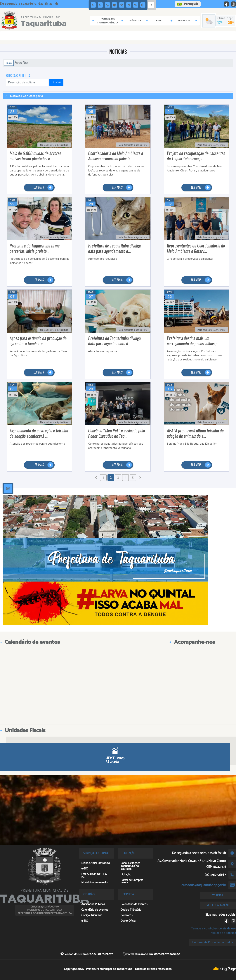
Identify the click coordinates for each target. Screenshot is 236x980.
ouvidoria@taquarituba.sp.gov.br (204, 885)
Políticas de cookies (223, 933)
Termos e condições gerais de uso (214, 928)
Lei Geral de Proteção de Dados (212, 942)
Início (9, 63)
